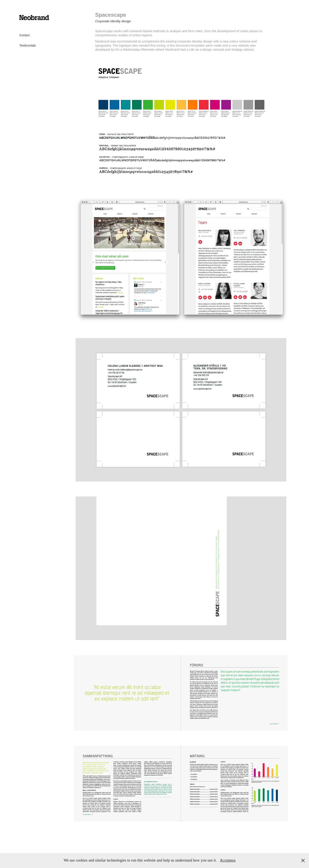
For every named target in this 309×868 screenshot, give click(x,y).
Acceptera (228, 860)
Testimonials (28, 45)
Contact (24, 35)
